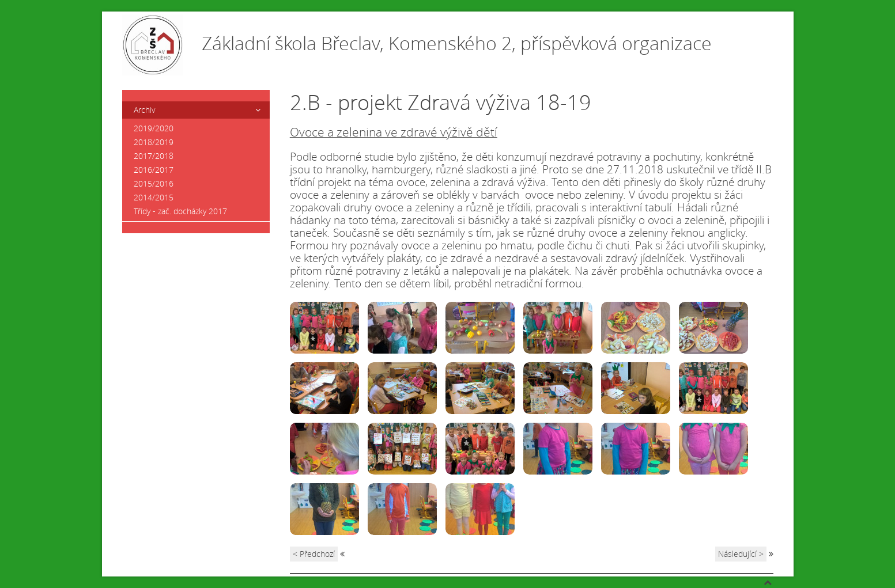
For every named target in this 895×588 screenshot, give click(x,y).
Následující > (741, 554)
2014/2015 (154, 197)
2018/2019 (154, 142)
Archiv (144, 110)
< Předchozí (314, 554)
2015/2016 (154, 183)
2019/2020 (154, 128)
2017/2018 (154, 156)
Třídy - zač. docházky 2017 (180, 211)
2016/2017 (154, 170)
